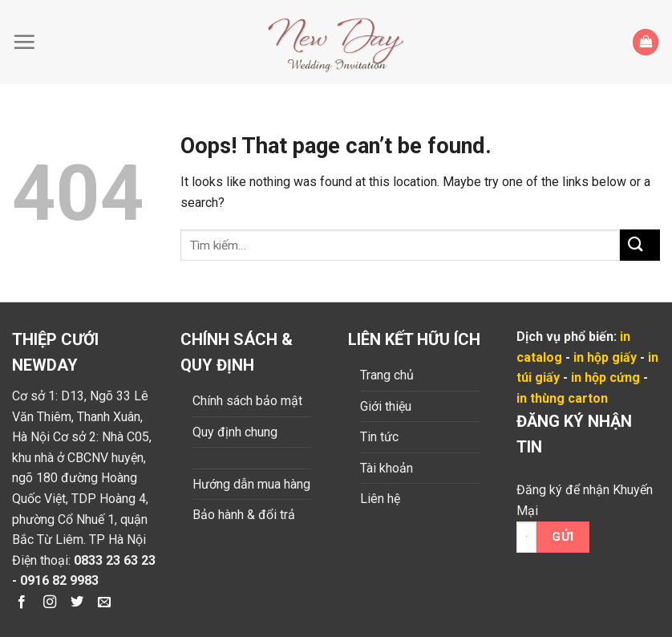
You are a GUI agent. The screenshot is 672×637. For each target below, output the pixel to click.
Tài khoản (387, 468)
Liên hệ (380, 499)
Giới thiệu (386, 406)
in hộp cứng (605, 377)
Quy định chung (235, 432)
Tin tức (379, 437)
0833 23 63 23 (115, 560)
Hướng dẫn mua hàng (251, 484)
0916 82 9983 (59, 580)
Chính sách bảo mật (247, 401)
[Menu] (28, 42)
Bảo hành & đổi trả (244, 515)
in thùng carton (562, 398)
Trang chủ (387, 375)
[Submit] (640, 245)
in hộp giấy (605, 357)
